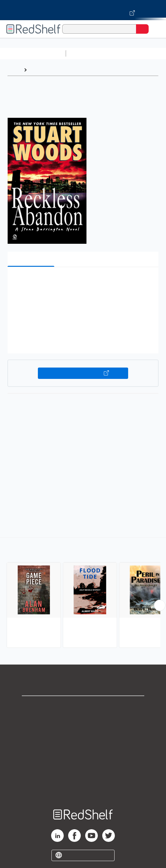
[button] (82, 281)
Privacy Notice (83, 734)
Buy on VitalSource (83, 373)
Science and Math (124, 53)
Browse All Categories (33, 53)
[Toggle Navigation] (155, 29)
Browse (39, 70)
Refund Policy (83, 761)
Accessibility (83, 775)
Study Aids (85, 53)
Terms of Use (83, 748)
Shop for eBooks (83, 706)
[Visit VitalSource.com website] (83, 10)
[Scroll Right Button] (160, 605)
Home (14, 70)
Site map (83, 789)
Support (83, 720)
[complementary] (83, 593)
